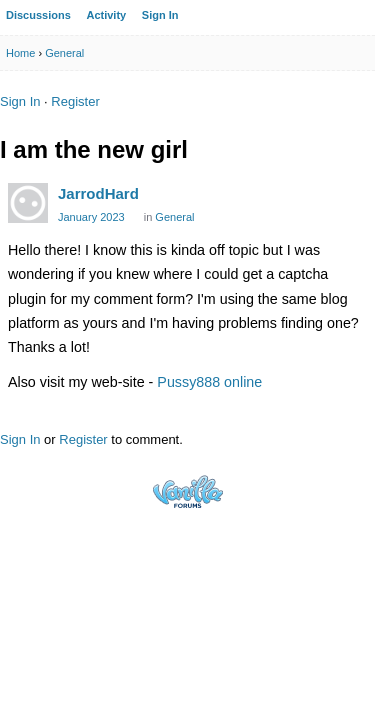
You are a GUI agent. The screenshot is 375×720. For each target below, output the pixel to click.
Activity (106, 15)
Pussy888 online (209, 382)
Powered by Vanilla (188, 491)
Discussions (38, 15)
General (174, 217)
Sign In (160, 15)
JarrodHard (98, 193)
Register (75, 101)
